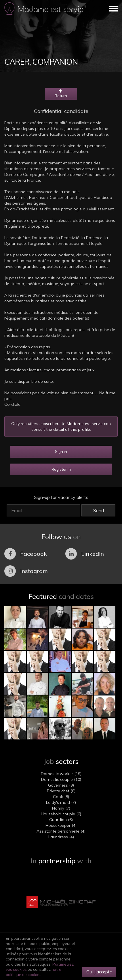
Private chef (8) (61, 791)
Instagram (26, 571)
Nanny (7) (61, 808)
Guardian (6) (61, 820)
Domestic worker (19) (61, 774)
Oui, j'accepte (99, 972)
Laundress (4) (61, 837)
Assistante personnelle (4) (61, 831)
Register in (61, 469)
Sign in (61, 451)
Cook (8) (61, 797)
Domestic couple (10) (61, 779)
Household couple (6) (61, 814)
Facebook (26, 554)
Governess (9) (61, 785)
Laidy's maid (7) (61, 802)
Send (99, 510)
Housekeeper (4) (61, 825)
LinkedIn (85, 554)
